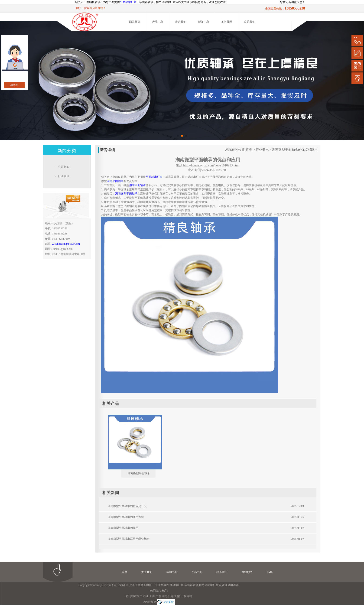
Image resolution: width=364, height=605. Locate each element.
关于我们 (147, 572)
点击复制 (119, 585)
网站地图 (247, 572)
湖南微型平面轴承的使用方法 (126, 517)
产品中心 (158, 22)
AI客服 (15, 85)
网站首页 (135, 22)
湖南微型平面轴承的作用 (123, 528)
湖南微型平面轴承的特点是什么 (127, 506)
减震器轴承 (191, 585)
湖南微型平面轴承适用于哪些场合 (129, 539)
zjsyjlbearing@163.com (66, 244)
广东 (158, 596)
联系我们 (250, 22)
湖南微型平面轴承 (139, 473)
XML (270, 572)
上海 (152, 596)
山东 (183, 596)
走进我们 (181, 22)
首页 (249, 150)
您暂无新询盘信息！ (292, 2)
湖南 (165, 596)
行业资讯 (262, 150)
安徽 (177, 596)
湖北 (190, 596)
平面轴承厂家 (128, 2)
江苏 (171, 596)
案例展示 (227, 22)
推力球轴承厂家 (209, 585)
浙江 (146, 596)
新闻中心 (204, 22)
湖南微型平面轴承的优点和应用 (295, 150)
